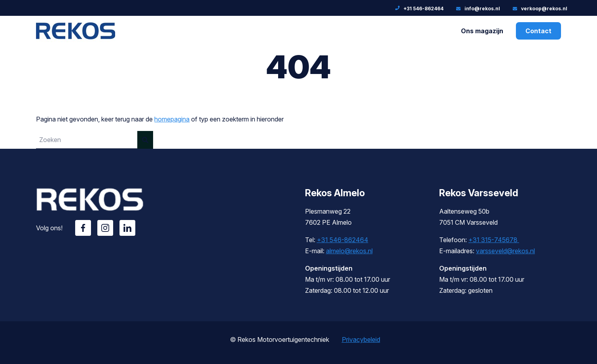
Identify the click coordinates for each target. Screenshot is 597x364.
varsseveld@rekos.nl (505, 251)
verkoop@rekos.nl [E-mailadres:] (544, 9)
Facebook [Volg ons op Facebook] (83, 228)
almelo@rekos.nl (349, 251)
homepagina (172, 119)
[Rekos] (76, 40)
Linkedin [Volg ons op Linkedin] (127, 228)
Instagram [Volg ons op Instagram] (105, 228)
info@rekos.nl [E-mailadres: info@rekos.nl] (482, 9)
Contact (538, 31)
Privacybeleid (361, 339)
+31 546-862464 (343, 240)
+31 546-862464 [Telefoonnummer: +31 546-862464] (424, 9)
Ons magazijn (482, 31)
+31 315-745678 (494, 240)
